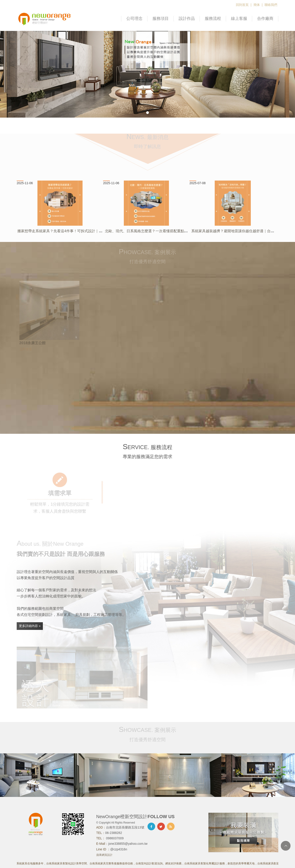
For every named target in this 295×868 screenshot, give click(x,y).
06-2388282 (114, 833)
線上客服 (239, 19)
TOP (286, 846)
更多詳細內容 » (30, 626)
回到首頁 (242, 5)
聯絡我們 (271, 5)
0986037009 (114, 838)
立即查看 (26, 350)
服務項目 (161, 19)
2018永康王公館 (32, 344)
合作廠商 (265, 19)
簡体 (257, 5)
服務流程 (213, 19)
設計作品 (187, 19)
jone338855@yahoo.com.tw (128, 844)
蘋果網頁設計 (104, 855)
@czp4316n (119, 849)
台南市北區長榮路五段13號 (125, 827)
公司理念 (134, 19)
